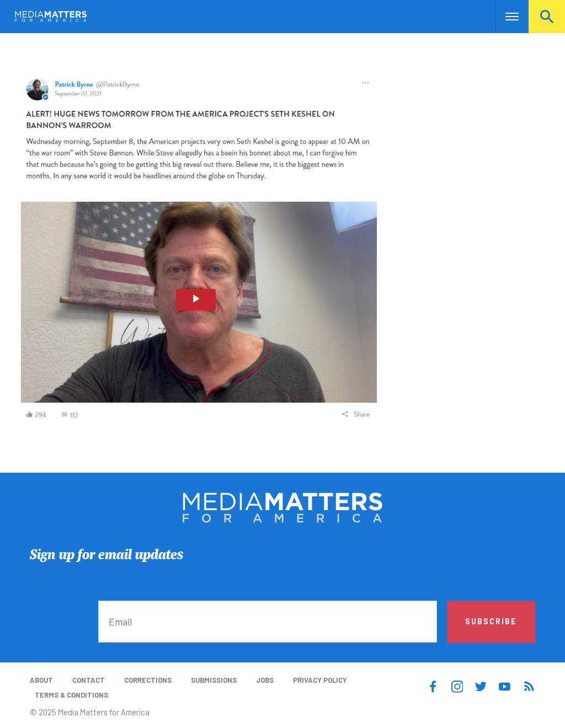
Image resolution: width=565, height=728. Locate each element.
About (41, 680)
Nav (505, 17)
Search (547, 17)
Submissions (214, 680)
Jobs (265, 680)
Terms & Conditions (71, 695)
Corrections (148, 680)
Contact (89, 680)
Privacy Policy (320, 680)
